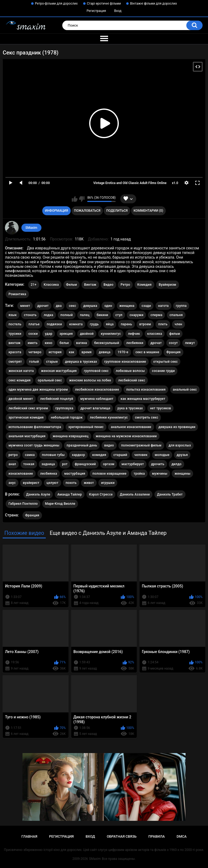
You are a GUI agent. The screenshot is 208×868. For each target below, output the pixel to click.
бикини (103, 315)
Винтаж (90, 285)
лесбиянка (48, 474)
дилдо (176, 464)
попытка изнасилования (146, 390)
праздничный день (82, 445)
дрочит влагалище (95, 408)
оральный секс (50, 380)
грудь (94, 324)
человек (141, 455)
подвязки (54, 324)
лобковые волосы (130, 371)
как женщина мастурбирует (143, 399)
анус (12, 483)
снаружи (136, 315)
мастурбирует (133, 464)
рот (65, 464)
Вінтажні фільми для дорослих (153, 4)
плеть (163, 324)
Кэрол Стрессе (101, 494)
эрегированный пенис (86, 427)
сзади (146, 306)
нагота (163, 306)
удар (49, 334)
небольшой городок (67, 417)
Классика (51, 285)
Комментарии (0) (148, 211)
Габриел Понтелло (23, 504)
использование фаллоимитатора (35, 427)
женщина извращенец (70, 436)
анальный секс (185, 390)
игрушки (108, 483)
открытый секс (166, 362)
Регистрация (96, 11)
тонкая (29, 464)
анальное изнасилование (131, 427)
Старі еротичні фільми (104, 4)
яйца (110, 324)
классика (155, 334)
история (55, 352)
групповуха (64, 408)
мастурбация (75, 474)
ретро (13, 455)
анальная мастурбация (27, 436)
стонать (30, 315)
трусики (15, 334)
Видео (108, 285)
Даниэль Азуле (38, 494)
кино (48, 343)
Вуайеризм (168, 285)
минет (25, 306)
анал (12, 464)
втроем (145, 324)
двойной (87, 334)
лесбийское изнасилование (97, 390)
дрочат (156, 343)
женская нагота (21, 371)
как (72, 352)
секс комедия (19, 380)
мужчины (160, 474)
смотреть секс (147, 417)
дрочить (158, 464)
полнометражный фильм (141, 445)
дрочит (43, 306)
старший (120, 455)
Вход (118, 11)
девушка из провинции (177, 427)
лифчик (134, 334)
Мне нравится (75, 199)
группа (181, 306)
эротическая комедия (26, 417)
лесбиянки (135, 343)
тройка (139, 474)
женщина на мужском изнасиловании (126, 436)
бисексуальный (107, 343)
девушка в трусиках (81, 362)
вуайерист (31, 483)
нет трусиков (160, 408)
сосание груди (163, 371)
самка (30, 455)
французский (85, 464)
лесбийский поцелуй (57, 399)
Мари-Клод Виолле (60, 504)
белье (64, 343)
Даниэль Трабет (170, 494)
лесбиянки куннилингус (109, 417)
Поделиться (117, 211)
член (178, 324)
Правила (157, 836)
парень (126, 324)
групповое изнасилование (125, 362)
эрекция (66, 334)
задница (48, 464)
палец (85, 315)
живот (89, 483)
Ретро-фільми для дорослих (56, 4)
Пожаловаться (87, 211)
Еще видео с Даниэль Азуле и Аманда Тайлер (108, 533)
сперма (157, 315)
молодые (162, 455)
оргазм (109, 464)
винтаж (14, 343)
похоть (71, 483)
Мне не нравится (82, 199)
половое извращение (109, 474)
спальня (176, 315)
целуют (53, 483)
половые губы (53, 455)
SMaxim (31, 228)
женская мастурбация (59, 371)
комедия (99, 455)
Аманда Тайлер (70, 494)
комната (76, 324)
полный (67, 315)
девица (105, 352)
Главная (29, 836)
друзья (182, 455)
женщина (127, 306)
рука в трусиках (130, 408)
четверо (35, 352)
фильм (175, 334)
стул (119, 315)
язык (12, 315)
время (87, 352)
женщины (182, 474)
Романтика (17, 294)
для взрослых (180, 445)
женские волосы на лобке (90, 380)
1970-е (123, 352)
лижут (190, 343)
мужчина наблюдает (97, 399)
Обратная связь (122, 836)
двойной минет (21, 399)
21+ (34, 285)
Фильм (71, 285)
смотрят (15, 362)
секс (72, 306)
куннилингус (111, 334)
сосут (173, 343)
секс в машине (147, 352)
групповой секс (96, 371)
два (59, 306)
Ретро (125, 285)
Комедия (144, 285)
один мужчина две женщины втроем (38, 390)
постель (15, 324)
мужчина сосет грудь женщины (34, 445)
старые (52, 362)
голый (34, 362)
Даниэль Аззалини (135, 494)
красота (15, 352)
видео (109, 445)
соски (33, 334)
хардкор (78, 455)
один (108, 306)
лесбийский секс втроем (28, 408)
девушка (90, 306)
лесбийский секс (132, 380)
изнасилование (21, 474)
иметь (32, 343)
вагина (82, 343)
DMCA (182, 836)
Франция (173, 352)
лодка (48, 315)
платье (34, 324)
